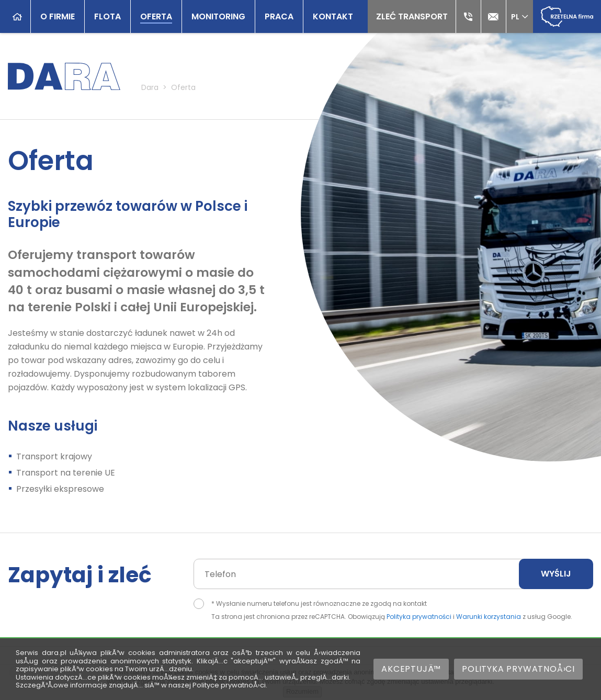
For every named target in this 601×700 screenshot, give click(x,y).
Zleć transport (412, 16)
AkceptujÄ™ (411, 669)
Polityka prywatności (419, 617)
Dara (150, 87)
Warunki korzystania (489, 617)
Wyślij (556, 574)
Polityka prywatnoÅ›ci (518, 669)
